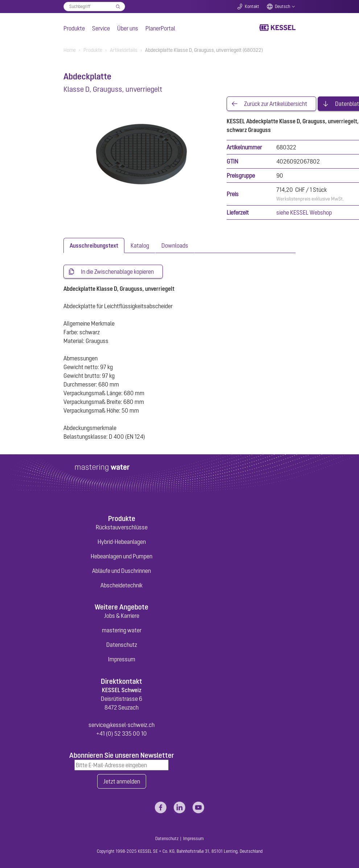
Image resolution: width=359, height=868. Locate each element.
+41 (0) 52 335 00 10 (121, 733)
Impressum (122, 659)
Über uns (128, 28)
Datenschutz (122, 645)
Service (101, 28)
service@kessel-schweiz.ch (121, 725)
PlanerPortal (160, 28)
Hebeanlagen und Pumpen (121, 556)
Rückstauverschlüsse (122, 527)
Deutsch (282, 7)
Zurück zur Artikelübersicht (276, 104)
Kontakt (252, 7)
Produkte (74, 28)
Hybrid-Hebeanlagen (122, 542)
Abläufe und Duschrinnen (121, 571)
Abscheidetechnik (121, 585)
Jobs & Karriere (122, 616)
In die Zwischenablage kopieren (117, 272)
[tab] (94, 245)
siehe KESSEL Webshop (304, 212)
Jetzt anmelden (122, 781)
